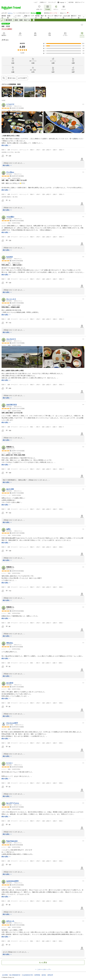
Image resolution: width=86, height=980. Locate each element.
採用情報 (37, 975)
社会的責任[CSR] (27, 975)
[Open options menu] (23, 78)
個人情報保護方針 (15, 975)
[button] (7, 92)
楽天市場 (71, 2)
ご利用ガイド (43, 2)
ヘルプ (36, 2)
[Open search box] (4, 78)
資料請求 (50, 975)
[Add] (82, 25)
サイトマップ (52, 2)
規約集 (44, 975)
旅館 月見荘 (6, 26)
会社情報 (5, 975)
